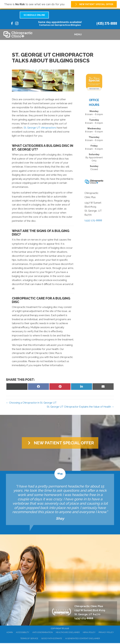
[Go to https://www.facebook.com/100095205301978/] (12, 24)
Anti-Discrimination (43, 632)
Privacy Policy (106, 632)
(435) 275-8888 (107, 23)
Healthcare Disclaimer (68, 632)
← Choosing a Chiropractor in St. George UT (31, 403)
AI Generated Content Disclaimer (83, 638)
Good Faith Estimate (52, 638)
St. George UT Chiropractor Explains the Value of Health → (80, 407)
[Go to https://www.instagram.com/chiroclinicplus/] (17, 24)
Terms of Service (29, 638)
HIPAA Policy (89, 632)
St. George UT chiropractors (40, 128)
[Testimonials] (60, 499)
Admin (10, 632)
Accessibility (23, 632)
